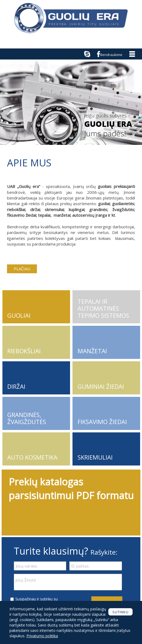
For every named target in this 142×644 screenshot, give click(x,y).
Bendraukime (111, 55)
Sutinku (120, 612)
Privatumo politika (42, 636)
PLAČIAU (22, 269)
